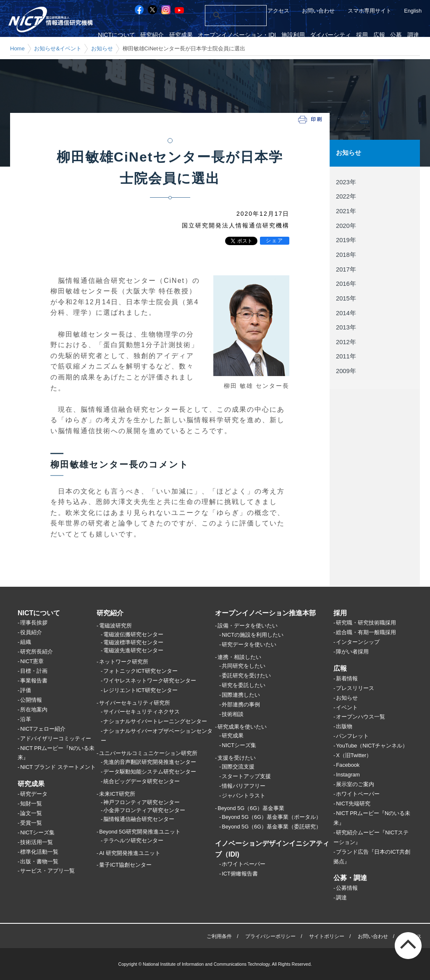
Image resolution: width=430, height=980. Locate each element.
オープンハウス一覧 (361, 717)
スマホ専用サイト (370, 11)
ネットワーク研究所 (124, 662)
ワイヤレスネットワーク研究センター (150, 681)
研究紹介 (160, 35)
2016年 (346, 283)
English (413, 11)
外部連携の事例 (241, 704)
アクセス (278, 11)
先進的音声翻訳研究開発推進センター (150, 762)
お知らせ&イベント (58, 48)
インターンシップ (358, 642)
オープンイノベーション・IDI (243, 35)
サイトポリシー (327, 936)
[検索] (227, 16)
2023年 (346, 182)
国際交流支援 (238, 767)
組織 (26, 642)
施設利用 (298, 35)
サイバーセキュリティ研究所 (135, 703)
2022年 (346, 196)
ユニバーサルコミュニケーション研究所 (148, 753)
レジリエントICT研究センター (140, 690)
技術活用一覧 (37, 842)
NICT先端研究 (353, 804)
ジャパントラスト (244, 796)
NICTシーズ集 (37, 832)
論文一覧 (31, 813)
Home (17, 48)
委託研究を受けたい (246, 676)
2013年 (346, 327)
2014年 (346, 312)
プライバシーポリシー (270, 936)
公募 (398, 35)
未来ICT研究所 (117, 794)
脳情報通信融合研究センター (139, 819)
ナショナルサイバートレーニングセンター (155, 721)
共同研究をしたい (244, 666)
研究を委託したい (244, 685)
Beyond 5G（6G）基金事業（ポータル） (271, 817)
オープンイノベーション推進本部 (265, 613)
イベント (347, 707)
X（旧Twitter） (354, 755)
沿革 (26, 719)
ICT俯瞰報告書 (240, 874)
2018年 (346, 254)
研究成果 (188, 35)
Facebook (348, 765)
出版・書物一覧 (39, 861)
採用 (365, 35)
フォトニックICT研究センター (140, 671)
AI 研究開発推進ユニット (130, 853)
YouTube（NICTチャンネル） (372, 746)
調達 (414, 35)
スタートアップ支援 (246, 776)
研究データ (34, 794)
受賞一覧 (31, 823)
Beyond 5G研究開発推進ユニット (140, 832)
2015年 (346, 298)
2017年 (346, 269)
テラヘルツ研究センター (133, 840)
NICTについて (125, 35)
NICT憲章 (32, 661)
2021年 (346, 211)
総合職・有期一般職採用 (366, 632)
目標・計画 (34, 671)
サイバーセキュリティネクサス (142, 712)
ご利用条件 (219, 936)
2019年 (346, 240)
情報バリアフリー (244, 786)
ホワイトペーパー (244, 864)
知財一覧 (31, 804)
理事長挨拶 (34, 623)
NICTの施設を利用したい (253, 635)
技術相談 (233, 714)
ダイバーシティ (335, 35)
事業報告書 (34, 681)
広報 (381, 35)
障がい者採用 (352, 652)
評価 (26, 690)
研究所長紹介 (37, 652)
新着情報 (347, 678)
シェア (275, 240)
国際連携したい (241, 695)
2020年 (346, 225)
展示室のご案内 (355, 784)
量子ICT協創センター (125, 865)
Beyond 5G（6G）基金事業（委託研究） (271, 827)
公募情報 (347, 888)
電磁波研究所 (115, 626)
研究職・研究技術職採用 (366, 623)
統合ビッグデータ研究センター (142, 781)
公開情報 (31, 700)
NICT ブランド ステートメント (58, 767)
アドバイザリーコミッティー (56, 738)
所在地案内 (34, 710)
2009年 (346, 371)
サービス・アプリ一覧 (47, 871)
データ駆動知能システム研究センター (150, 772)
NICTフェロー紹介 (43, 729)
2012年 (346, 342)
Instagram (348, 775)
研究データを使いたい (249, 644)
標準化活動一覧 (39, 852)
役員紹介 (31, 632)
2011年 (346, 356)
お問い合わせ (318, 11)
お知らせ (102, 48)
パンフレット (352, 736)
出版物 (344, 726)
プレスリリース (355, 688)
